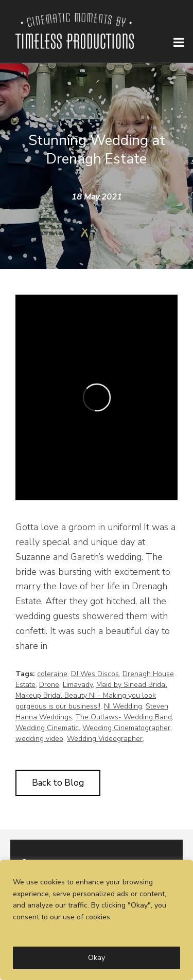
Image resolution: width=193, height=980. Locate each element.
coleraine (52, 674)
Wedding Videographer (105, 739)
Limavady (78, 685)
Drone (49, 685)
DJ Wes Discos (95, 674)
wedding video (39, 739)
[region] (97, 920)
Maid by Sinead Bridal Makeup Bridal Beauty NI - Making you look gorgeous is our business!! (91, 695)
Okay (97, 958)
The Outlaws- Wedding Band (124, 717)
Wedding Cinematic (47, 728)
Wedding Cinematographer (126, 728)
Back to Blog (58, 783)
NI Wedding (123, 706)
